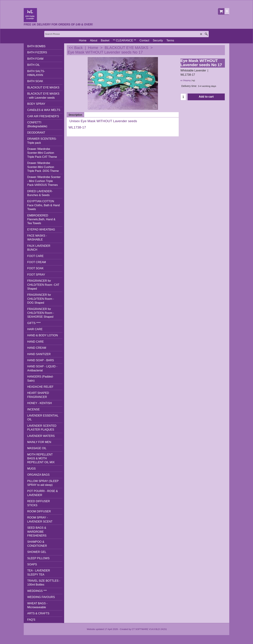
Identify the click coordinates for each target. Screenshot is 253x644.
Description (75, 115)
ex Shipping (186, 80)
